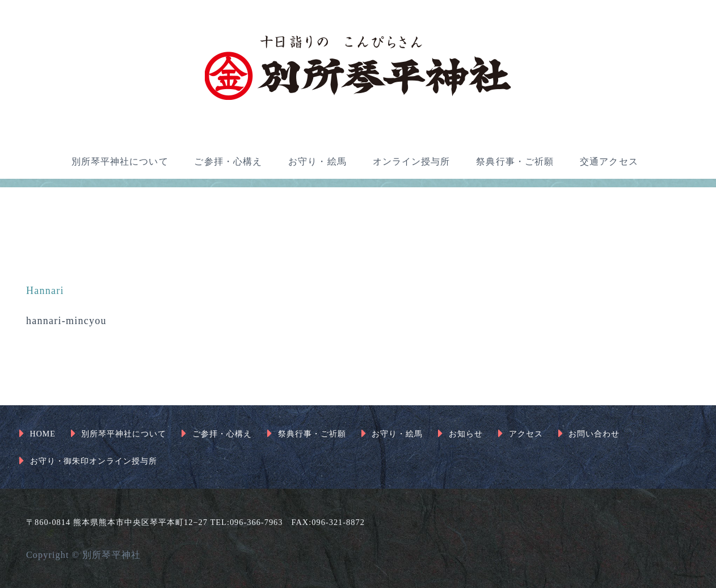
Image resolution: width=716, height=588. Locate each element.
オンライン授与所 (412, 161)
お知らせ (466, 434)
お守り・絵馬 (317, 161)
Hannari (45, 291)
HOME (43, 434)
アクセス (526, 434)
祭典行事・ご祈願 (515, 161)
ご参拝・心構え (228, 161)
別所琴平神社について (120, 161)
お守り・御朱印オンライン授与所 (94, 461)
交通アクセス (609, 161)
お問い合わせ (594, 434)
